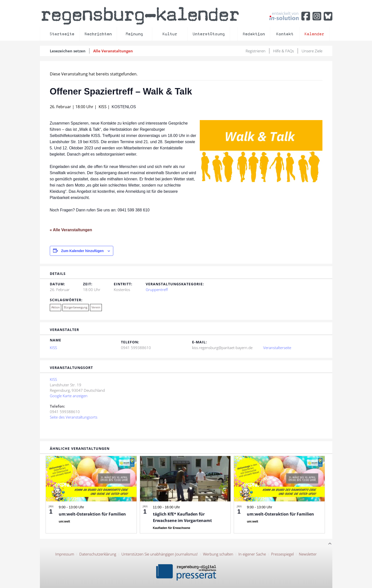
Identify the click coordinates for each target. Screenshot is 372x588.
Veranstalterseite (277, 348)
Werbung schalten (218, 554)
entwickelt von (284, 16)
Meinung (134, 34)
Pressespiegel (282, 554)
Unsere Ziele (312, 51)
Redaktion (254, 34)
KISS (53, 348)
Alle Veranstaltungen (113, 51)
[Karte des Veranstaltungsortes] (235, 403)
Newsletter (308, 554)
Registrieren (256, 51)
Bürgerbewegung (76, 307)
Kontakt (285, 34)
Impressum (65, 554)
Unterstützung (209, 34)
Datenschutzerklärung (98, 554)
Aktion (56, 307)
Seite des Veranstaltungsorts (74, 417)
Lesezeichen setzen (68, 51)
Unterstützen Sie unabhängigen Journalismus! (160, 554)
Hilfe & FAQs (284, 51)
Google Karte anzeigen (69, 396)
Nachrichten (98, 34)
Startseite (62, 34)
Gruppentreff (157, 290)
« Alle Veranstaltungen (71, 230)
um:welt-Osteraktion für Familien (92, 514)
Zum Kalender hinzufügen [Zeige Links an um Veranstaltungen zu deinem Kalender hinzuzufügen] (82, 251)
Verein (96, 307)
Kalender (314, 34)
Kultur (170, 34)
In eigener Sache (252, 554)
